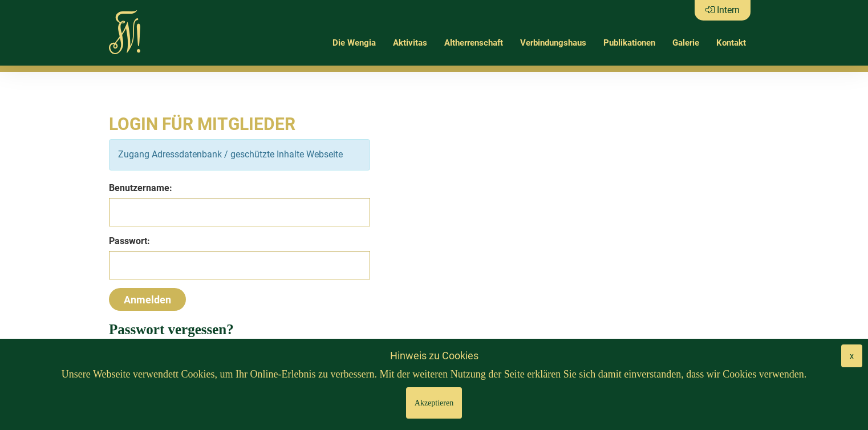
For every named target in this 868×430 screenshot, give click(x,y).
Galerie (686, 43)
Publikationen (629, 43)
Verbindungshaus (553, 43)
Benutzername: (141, 188)
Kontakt (731, 43)
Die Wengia (354, 43)
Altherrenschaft (474, 43)
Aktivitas (410, 43)
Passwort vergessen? (171, 329)
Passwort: (129, 241)
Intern (723, 10)
